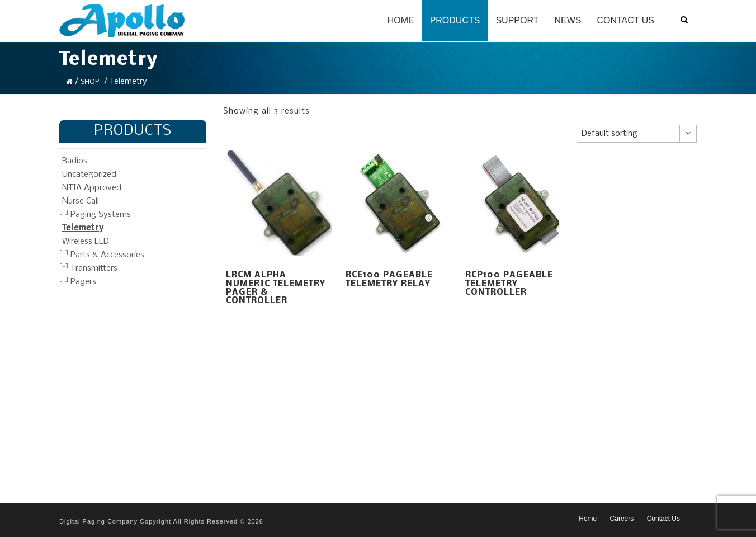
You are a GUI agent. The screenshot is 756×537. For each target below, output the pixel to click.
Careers (622, 519)
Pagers (83, 282)
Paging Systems (101, 215)
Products (455, 20)
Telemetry (83, 228)
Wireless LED (86, 242)
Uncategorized (89, 175)
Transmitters (94, 268)
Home (401, 20)
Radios (75, 161)
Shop (90, 82)
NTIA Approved (92, 188)
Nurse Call (81, 201)
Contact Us (625, 20)
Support (517, 20)
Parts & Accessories (107, 255)
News (568, 20)
